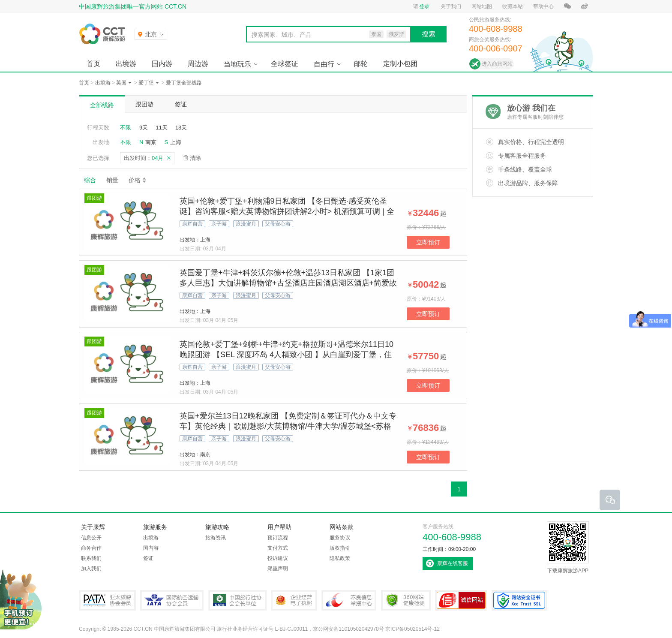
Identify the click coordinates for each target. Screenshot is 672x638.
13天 (181, 128)
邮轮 (361, 64)
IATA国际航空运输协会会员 (172, 600)
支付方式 (278, 548)
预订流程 (278, 538)
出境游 (126, 64)
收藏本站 (513, 6)
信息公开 (91, 538)
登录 (424, 6)
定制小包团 (400, 64)
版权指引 (340, 548)
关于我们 (451, 6)
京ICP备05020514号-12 (412, 629)
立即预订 (428, 242)
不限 (126, 128)
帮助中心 (543, 6)
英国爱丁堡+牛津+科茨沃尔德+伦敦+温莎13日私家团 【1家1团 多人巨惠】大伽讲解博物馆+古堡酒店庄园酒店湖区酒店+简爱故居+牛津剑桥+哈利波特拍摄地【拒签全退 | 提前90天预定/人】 (288, 283)
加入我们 (91, 569)
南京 (151, 142)
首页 (93, 64)
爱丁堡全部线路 (184, 83)
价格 (138, 180)
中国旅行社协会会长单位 (237, 600)
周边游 (198, 64)
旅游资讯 (216, 538)
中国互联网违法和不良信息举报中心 (349, 600)
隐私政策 (340, 558)
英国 (121, 83)
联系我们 (91, 558)
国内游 (162, 64)
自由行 (324, 64)
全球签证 (285, 64)
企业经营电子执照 (294, 600)
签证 (181, 104)
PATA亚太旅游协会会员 (107, 600)
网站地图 (482, 6)
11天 (161, 128)
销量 (112, 180)
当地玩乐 (237, 64)
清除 (195, 158)
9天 (144, 128)
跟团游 (144, 104)
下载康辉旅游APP (568, 548)
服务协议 (340, 538)
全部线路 (102, 105)
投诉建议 (278, 558)
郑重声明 (278, 569)
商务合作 (91, 548)
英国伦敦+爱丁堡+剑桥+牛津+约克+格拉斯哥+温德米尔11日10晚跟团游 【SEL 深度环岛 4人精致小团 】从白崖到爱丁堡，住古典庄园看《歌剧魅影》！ (286, 355)
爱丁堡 (146, 83)
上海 (176, 142)
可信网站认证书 (461, 600)
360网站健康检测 (406, 600)
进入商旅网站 (497, 64)
